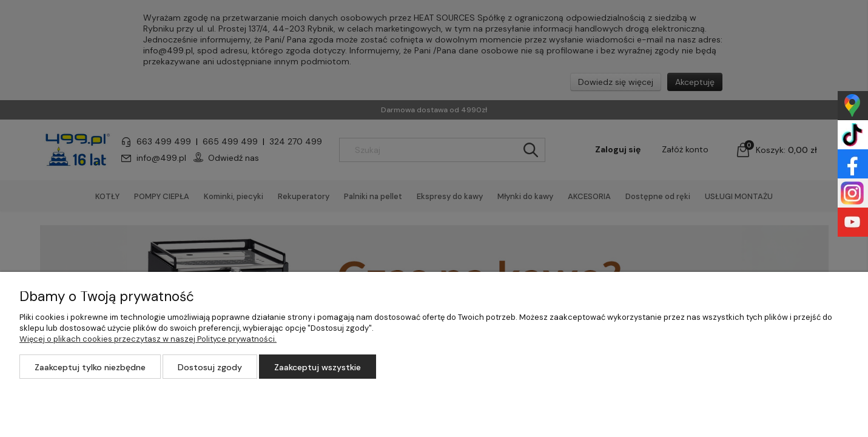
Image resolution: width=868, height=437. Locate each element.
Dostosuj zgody (210, 367)
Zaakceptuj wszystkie (318, 367)
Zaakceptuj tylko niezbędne (90, 367)
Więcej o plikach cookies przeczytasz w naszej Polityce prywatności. (148, 339)
